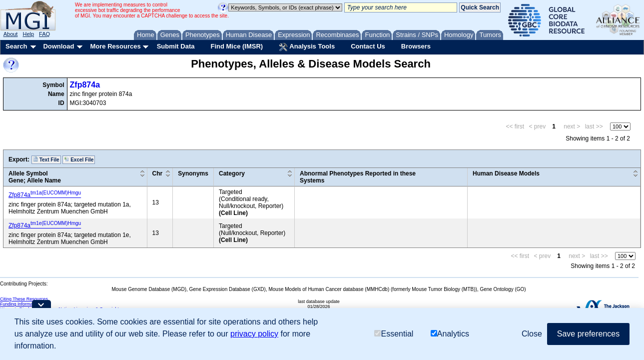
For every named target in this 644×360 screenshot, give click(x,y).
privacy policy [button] (254, 334)
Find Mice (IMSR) (237, 46)
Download (58, 46)
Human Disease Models (506, 173)
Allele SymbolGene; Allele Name (35, 177)
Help (28, 34)
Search (16, 46)
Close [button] (532, 334)
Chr (158, 173)
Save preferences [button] (588, 334)
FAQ (44, 34)
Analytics (450, 334)
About (11, 34)
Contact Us (368, 46)
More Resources (115, 46)
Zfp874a (85, 85)
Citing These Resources (24, 299)
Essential (394, 334)
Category (232, 173)
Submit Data (176, 46)
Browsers (416, 46)
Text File (46, 159)
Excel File (79, 159)
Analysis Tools (307, 47)
